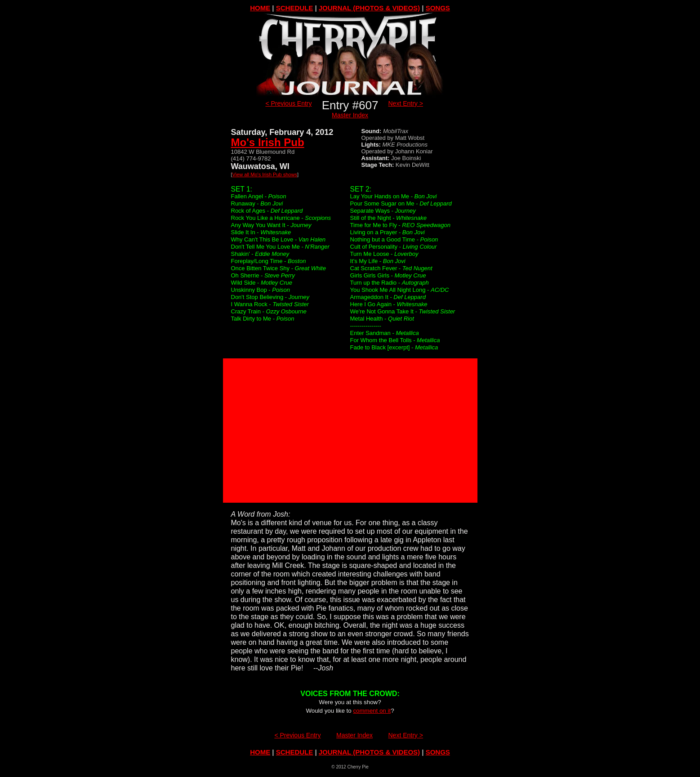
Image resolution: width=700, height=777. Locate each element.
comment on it (372, 711)
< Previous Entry (288, 103)
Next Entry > (406, 103)
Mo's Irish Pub (268, 142)
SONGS (438, 8)
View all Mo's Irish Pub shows (265, 174)
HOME (260, 8)
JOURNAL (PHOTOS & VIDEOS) (369, 8)
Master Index (350, 115)
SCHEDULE (295, 8)
